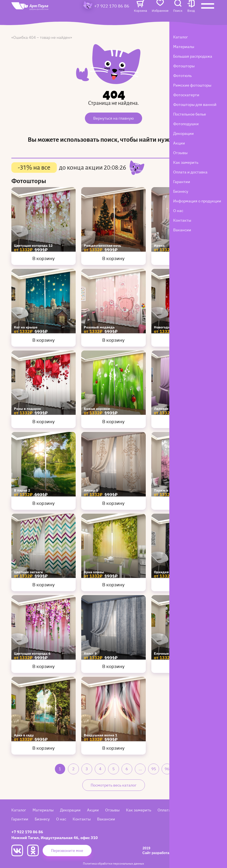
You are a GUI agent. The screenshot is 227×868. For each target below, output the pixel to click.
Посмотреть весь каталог (114, 785)
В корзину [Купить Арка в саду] (44, 748)
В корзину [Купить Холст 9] (113, 666)
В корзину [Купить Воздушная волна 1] (113, 748)
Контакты (82, 819)
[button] (191, 14)
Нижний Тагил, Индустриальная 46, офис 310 (55, 838)
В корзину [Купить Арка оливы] (113, 584)
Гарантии (20, 819)
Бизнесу (42, 819)
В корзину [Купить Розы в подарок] (44, 421)
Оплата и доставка (175, 810)
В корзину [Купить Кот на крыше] (44, 340)
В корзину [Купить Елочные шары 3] (183, 666)
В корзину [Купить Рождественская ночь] (113, 258)
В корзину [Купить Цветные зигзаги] (44, 584)
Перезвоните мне (67, 851)
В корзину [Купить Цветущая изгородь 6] (44, 666)
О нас (61, 819)
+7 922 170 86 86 (112, 14)
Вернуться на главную (113, 118)
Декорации (70, 810)
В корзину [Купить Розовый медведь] (113, 340)
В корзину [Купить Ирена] (183, 258)
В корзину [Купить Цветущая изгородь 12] (44, 258)
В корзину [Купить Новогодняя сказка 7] (183, 340)
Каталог (19, 810)
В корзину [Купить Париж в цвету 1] (183, 503)
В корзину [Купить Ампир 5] (113, 503)
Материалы (43, 810)
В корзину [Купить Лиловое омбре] (183, 421)
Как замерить (139, 810)
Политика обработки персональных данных (113, 863)
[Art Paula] (39, 15)
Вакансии (106, 819)
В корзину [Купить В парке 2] (44, 503)
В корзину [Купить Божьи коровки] (113, 421)
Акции (93, 810)
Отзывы (112, 810)
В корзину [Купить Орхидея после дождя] (183, 584)
